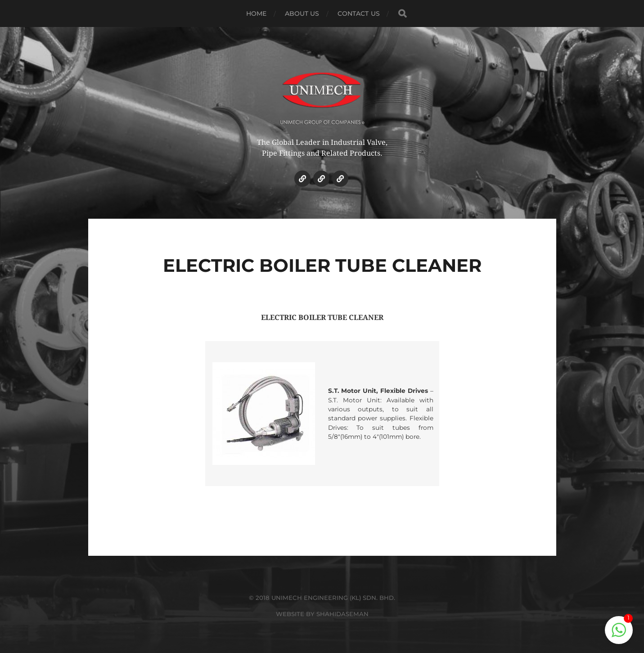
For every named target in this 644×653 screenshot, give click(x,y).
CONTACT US (359, 14)
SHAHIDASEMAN (342, 614)
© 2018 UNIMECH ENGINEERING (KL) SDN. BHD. (322, 598)
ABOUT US (302, 14)
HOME (257, 14)
